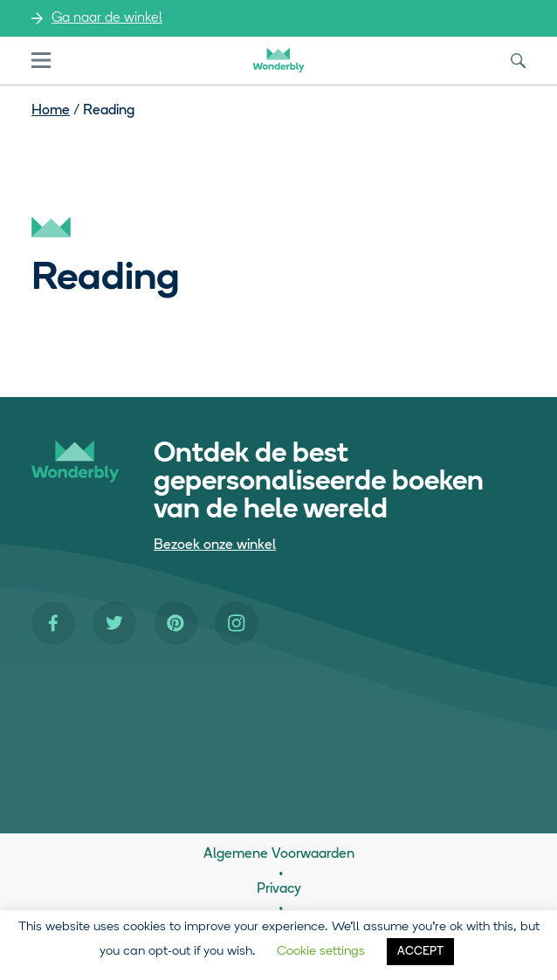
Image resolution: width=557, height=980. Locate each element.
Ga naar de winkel (107, 18)
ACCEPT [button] (420, 952)
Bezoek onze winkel (215, 545)
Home (51, 111)
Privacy (279, 889)
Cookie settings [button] (321, 952)
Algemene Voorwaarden (279, 854)
